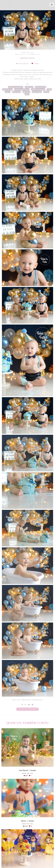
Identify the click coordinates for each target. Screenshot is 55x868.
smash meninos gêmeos (22, 89)
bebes (27, 94)
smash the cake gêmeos (16, 87)
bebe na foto (16, 92)
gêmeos (46, 92)
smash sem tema (40, 87)
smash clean (29, 87)
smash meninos (7, 89)
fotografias (26, 92)
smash (49, 89)
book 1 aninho (37, 92)
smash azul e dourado (38, 89)
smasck (8, 92)
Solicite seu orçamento (27, 709)
